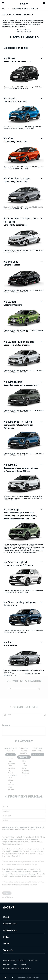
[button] (24, 48)
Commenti (6, 725)
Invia (6, 893)
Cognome (6, 811)
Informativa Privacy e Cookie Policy (14, 961)
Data (8, 715)
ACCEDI (9, 755)
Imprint (24, 965)
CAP (10, 689)
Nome (5, 807)
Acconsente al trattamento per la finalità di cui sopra (21, 862)
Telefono (6, 816)
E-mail (5, 820)
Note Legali (7, 965)
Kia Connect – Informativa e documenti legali (17, 968)
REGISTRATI (23, 757)
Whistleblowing (33, 961)
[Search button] (44, 3)
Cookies (16, 965)
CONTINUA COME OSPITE (37, 755)
